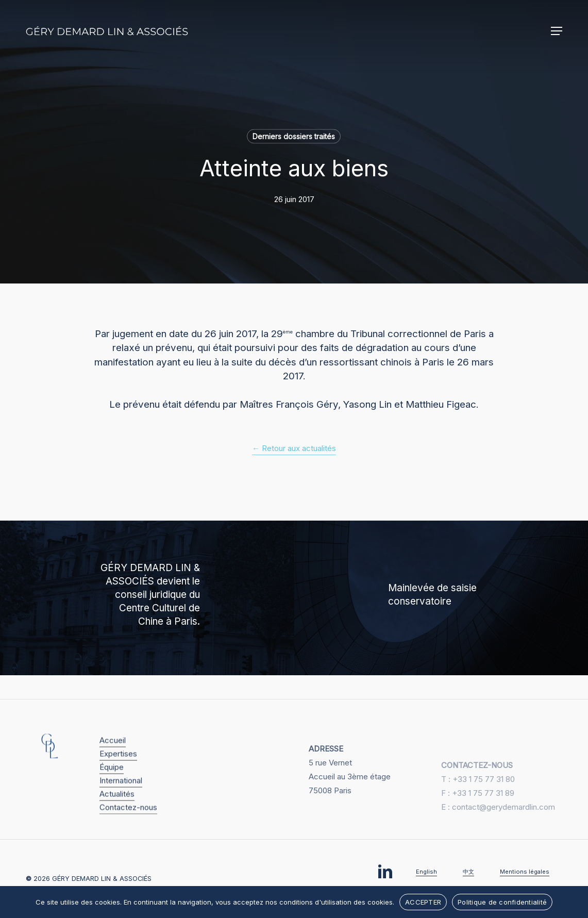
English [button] (426, 872)
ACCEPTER (423, 902)
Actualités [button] (117, 821)
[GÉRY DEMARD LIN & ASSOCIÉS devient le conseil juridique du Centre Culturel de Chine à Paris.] (147, 598)
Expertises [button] (118, 781)
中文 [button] (468, 872)
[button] (557, 31)
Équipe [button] (112, 794)
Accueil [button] (113, 767)
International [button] (121, 807)
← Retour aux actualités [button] (294, 448)
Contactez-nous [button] (128, 834)
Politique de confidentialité (502, 902)
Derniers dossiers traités (294, 136)
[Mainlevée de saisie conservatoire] (441, 598)
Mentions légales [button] (525, 872)
